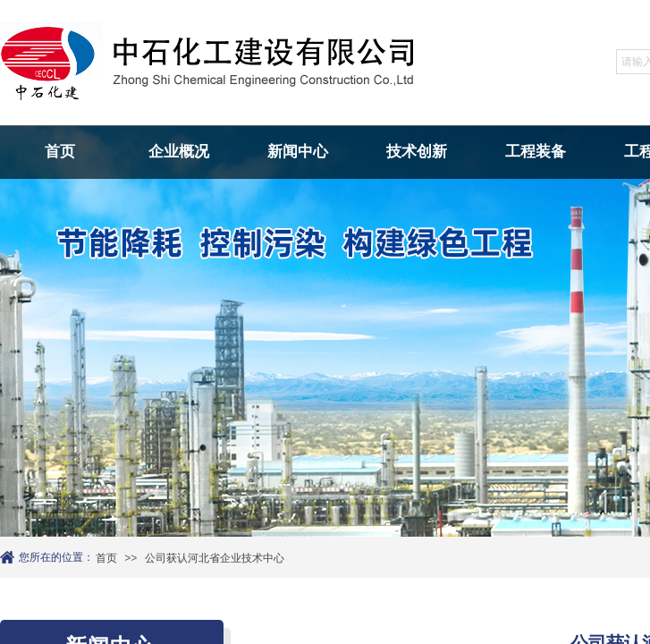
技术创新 (417, 152)
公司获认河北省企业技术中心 (215, 558)
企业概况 (179, 152)
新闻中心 (298, 152)
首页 (60, 152)
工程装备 (536, 152)
